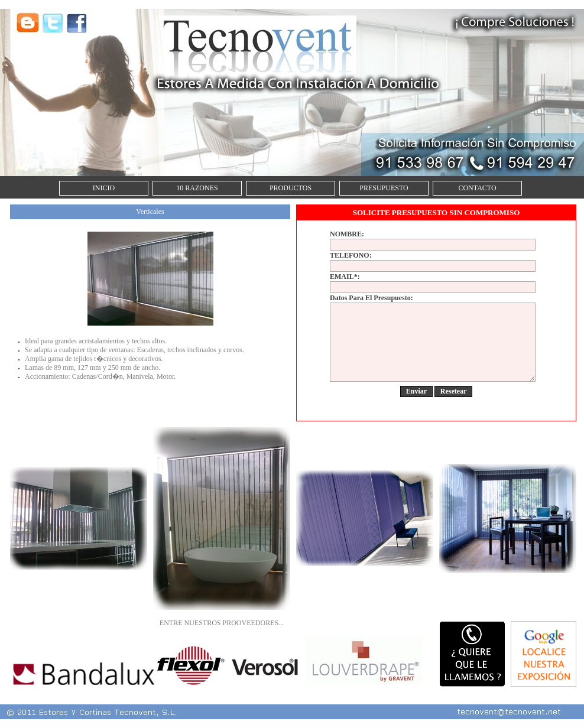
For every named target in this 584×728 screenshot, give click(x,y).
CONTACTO (477, 188)
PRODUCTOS (291, 188)
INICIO (104, 188)
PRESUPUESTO (384, 188)
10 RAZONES (197, 188)
